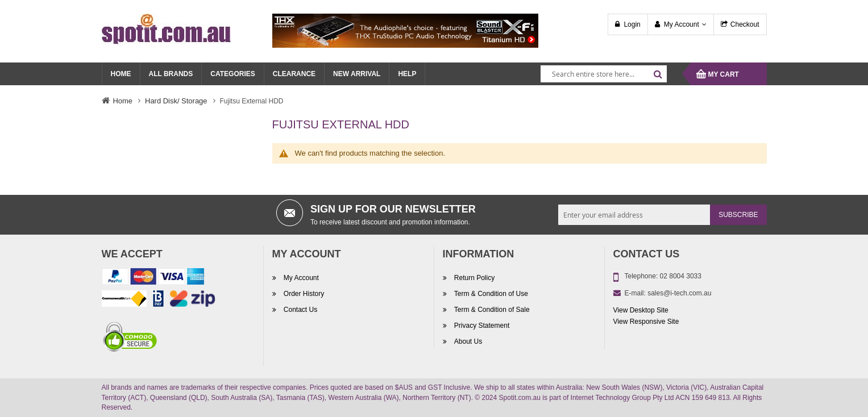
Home (123, 101)
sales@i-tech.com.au (679, 293)
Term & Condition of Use (490, 294)
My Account (682, 24)
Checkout (745, 24)
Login (632, 24)
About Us (468, 342)
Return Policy (474, 278)
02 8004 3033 (681, 277)
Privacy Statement (481, 326)
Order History (303, 294)
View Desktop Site (641, 310)
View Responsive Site (646, 322)
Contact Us (300, 310)
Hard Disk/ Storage (176, 101)
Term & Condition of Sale (491, 310)
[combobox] (604, 74)
